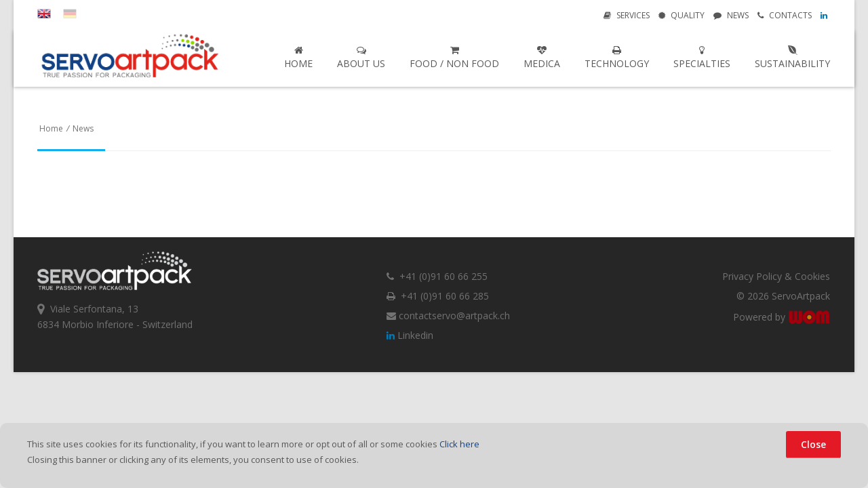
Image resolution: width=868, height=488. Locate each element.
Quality (682, 15)
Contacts (785, 15)
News (731, 15)
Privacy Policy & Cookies (776, 276)
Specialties (702, 58)
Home (298, 58)
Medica (542, 58)
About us (361, 58)
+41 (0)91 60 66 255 (437, 276)
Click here (459, 444)
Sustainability (792, 58)
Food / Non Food (454, 58)
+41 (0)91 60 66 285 (438, 296)
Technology (617, 58)
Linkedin (410, 335)
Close (813, 444)
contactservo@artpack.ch (448, 316)
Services (627, 15)
